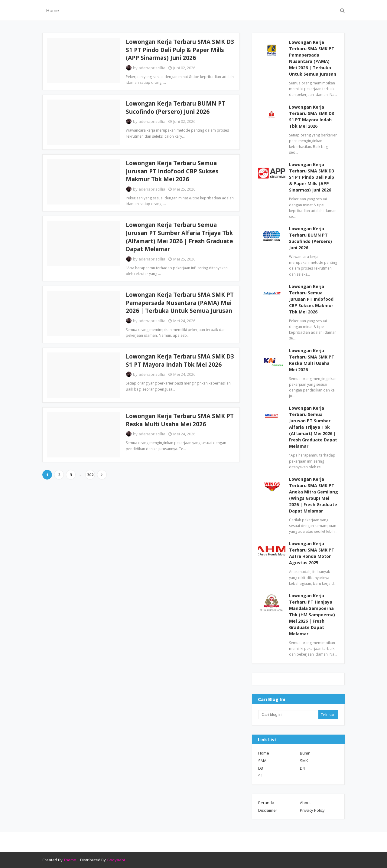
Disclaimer (268, 810)
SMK (304, 761)
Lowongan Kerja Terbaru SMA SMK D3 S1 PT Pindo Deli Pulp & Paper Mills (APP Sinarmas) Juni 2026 (180, 50)
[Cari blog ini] (288, 715)
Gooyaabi (116, 860)
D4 (302, 768)
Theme (70, 860)
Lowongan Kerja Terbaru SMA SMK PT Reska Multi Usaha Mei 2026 (180, 420)
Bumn (305, 753)
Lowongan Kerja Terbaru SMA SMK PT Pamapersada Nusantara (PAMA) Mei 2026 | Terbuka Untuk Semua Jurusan (180, 303)
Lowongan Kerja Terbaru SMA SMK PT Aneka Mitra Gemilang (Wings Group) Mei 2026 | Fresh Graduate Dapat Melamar (314, 495)
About (305, 803)
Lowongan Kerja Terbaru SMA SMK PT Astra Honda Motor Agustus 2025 (312, 553)
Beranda (266, 803)
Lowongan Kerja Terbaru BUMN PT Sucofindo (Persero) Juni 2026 (176, 108)
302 (90, 475)
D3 (261, 768)
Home (264, 753)
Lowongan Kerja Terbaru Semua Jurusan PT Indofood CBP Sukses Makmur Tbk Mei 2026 (172, 171)
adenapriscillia (152, 68)
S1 (260, 776)
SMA (262, 761)
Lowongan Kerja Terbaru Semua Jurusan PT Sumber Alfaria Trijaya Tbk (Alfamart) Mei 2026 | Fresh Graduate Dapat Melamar (179, 237)
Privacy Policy (312, 810)
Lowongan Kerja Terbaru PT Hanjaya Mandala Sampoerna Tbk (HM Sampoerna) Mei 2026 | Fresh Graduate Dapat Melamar (312, 615)
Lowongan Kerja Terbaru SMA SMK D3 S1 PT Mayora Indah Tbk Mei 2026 (180, 360)
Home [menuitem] (52, 10)
